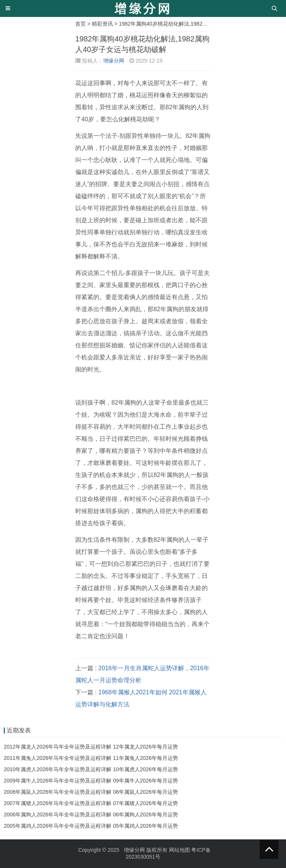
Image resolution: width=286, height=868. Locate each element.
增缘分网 (114, 61)
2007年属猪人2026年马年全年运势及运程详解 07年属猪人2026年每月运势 (91, 803)
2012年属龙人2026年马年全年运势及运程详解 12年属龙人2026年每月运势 (91, 747)
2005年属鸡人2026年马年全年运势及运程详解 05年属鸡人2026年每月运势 (91, 826)
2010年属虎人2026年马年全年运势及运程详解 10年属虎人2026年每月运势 (91, 769)
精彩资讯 (102, 24)
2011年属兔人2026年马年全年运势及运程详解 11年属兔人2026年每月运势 (91, 758)
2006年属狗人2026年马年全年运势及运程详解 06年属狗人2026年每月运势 (91, 815)
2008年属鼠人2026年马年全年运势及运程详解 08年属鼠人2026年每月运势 (91, 792)
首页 (81, 24)
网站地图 (180, 850)
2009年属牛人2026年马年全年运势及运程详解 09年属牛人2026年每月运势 (91, 781)
